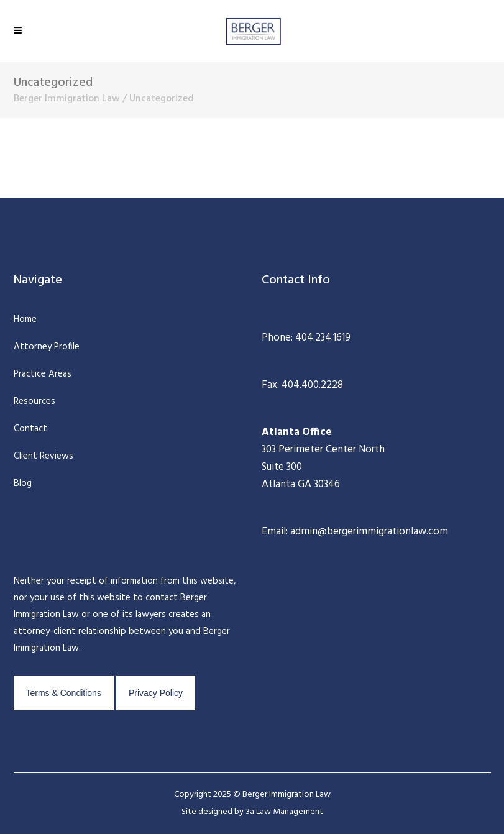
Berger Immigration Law (67, 99)
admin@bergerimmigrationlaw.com (368, 532)
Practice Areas (43, 374)
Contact (30, 429)
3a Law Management (284, 812)
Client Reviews (44, 456)
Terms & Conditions (64, 693)
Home (25, 319)
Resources (34, 401)
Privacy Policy (156, 693)
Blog (23, 483)
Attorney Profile (47, 347)
